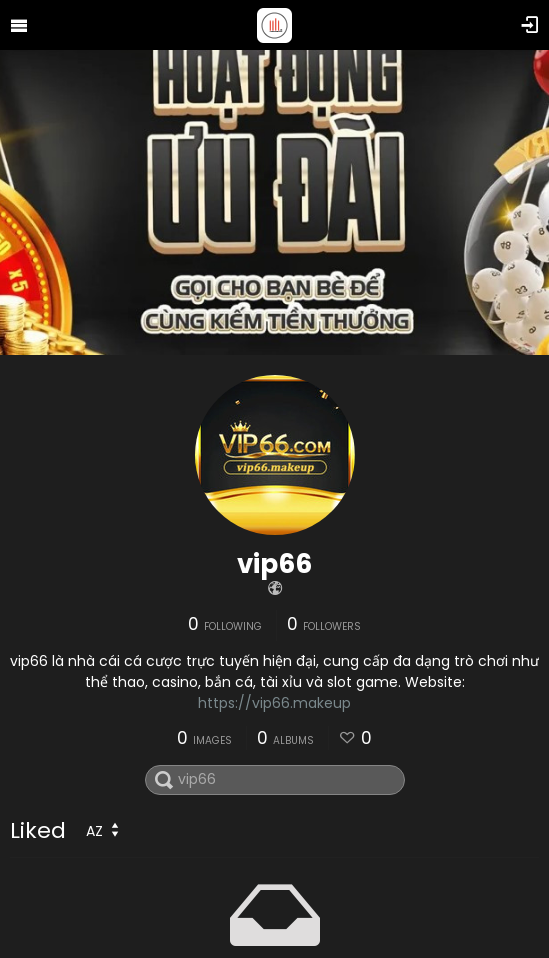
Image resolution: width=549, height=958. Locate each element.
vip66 (274, 564)
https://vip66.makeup (274, 703)
